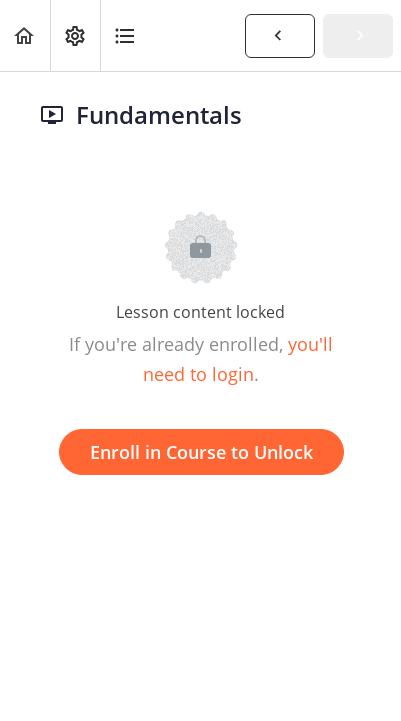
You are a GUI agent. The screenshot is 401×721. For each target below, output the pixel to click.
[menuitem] (75, 35)
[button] (25, 35)
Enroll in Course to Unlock (201, 452)
